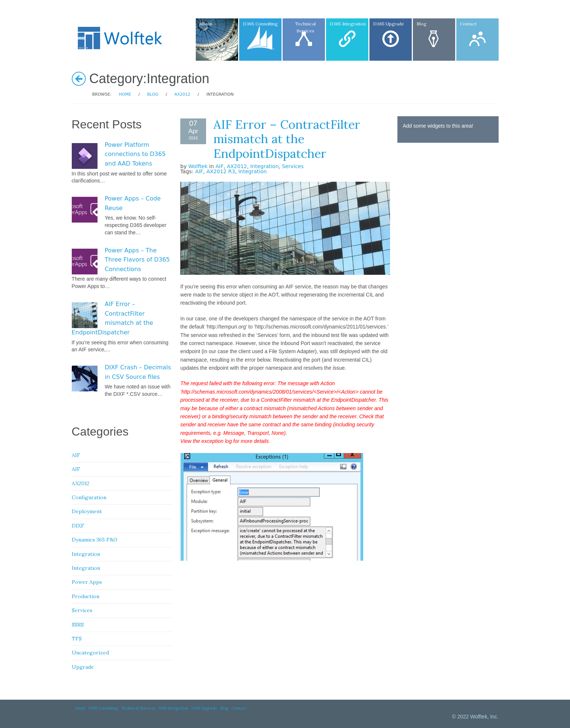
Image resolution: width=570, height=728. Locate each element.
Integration (264, 166)
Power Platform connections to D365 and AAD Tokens (135, 154)
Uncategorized (90, 653)
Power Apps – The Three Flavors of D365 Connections (137, 260)
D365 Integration (174, 708)
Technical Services (138, 708)
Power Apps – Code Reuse (133, 203)
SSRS (78, 625)
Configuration (89, 497)
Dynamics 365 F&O (95, 540)
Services (293, 166)
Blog (153, 94)
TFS (77, 639)
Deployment (87, 511)
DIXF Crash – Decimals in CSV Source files (138, 372)
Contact (239, 708)
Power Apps (87, 582)
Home (125, 94)
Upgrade (83, 667)
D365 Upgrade (204, 708)
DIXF (78, 526)
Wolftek (198, 166)
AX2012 (182, 94)
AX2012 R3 (221, 171)
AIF (220, 166)
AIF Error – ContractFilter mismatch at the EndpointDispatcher (287, 139)
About (80, 708)
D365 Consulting (103, 708)
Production (86, 596)
